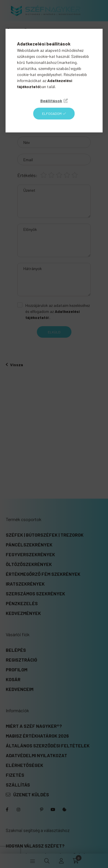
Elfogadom (52, 113)
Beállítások (51, 101)
